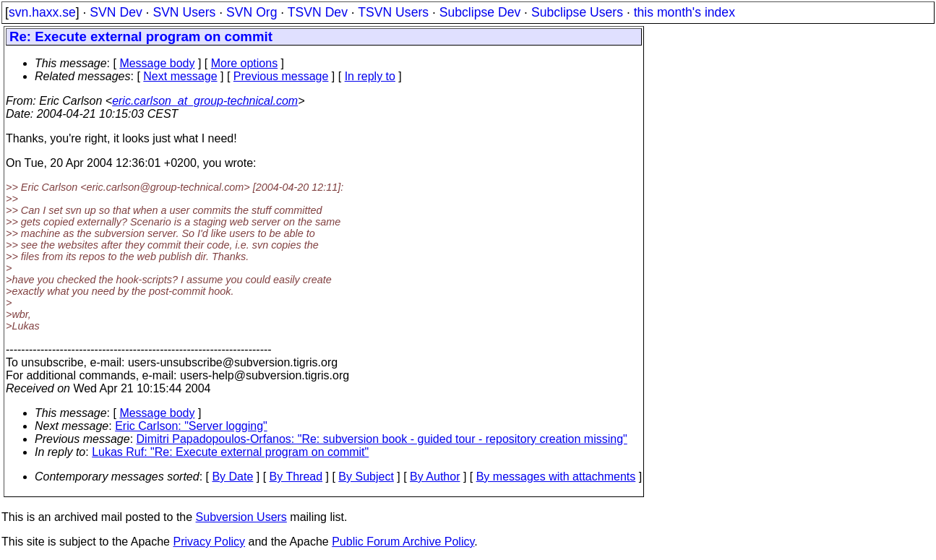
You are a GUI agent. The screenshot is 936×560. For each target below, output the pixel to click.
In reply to (370, 76)
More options (245, 63)
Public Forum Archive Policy (403, 542)
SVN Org (252, 12)
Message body (157, 63)
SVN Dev (116, 12)
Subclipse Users (577, 12)
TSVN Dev (318, 12)
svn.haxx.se (42, 12)
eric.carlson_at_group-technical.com (205, 101)
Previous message (281, 76)
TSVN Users (393, 12)
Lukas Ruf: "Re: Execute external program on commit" (230, 452)
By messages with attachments (556, 477)
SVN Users (184, 12)
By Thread (296, 477)
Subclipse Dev (480, 12)
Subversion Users (241, 517)
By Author (435, 477)
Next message (180, 76)
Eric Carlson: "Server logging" (191, 426)
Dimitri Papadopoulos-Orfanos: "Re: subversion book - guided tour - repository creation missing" (382, 439)
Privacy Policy (209, 542)
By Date (232, 477)
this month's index (684, 12)
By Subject (366, 477)
